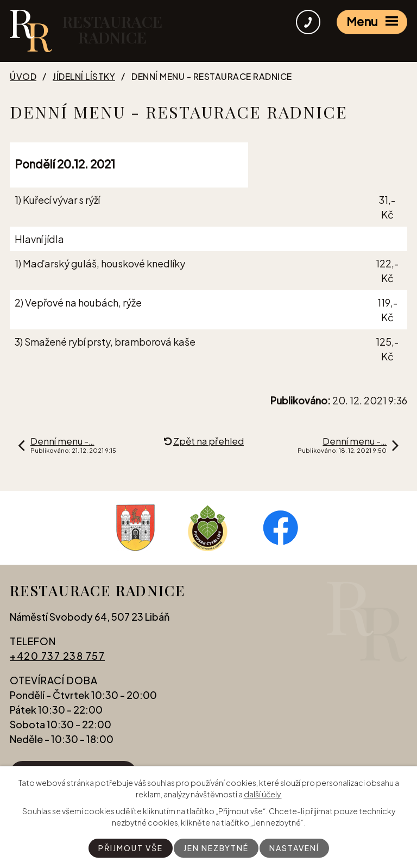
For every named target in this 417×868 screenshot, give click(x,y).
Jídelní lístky (84, 77)
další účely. (263, 794)
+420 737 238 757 (57, 656)
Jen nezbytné (216, 848)
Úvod (23, 77)
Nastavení (294, 848)
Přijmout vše (131, 848)
